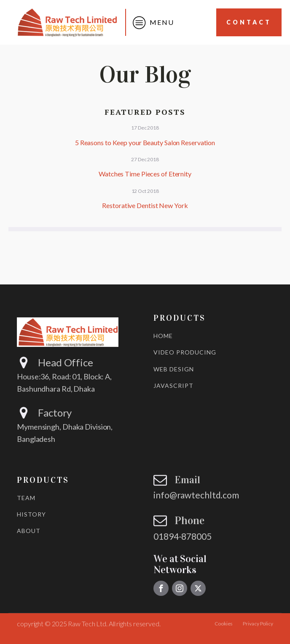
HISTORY (31, 514)
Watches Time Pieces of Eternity (145, 174)
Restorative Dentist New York (145, 205)
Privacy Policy (258, 624)
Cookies (224, 624)
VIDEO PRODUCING (185, 352)
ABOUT (29, 531)
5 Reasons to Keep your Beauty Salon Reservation (145, 142)
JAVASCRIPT (173, 386)
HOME (163, 336)
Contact (249, 22)
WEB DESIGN (174, 369)
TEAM (26, 498)
